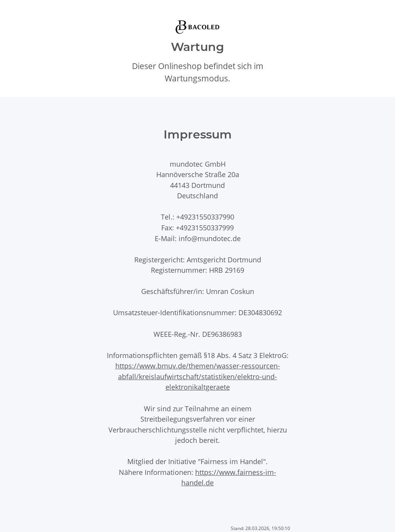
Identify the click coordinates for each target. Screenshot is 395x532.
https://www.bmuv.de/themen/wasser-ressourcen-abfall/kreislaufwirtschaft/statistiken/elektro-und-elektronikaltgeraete (198, 376)
